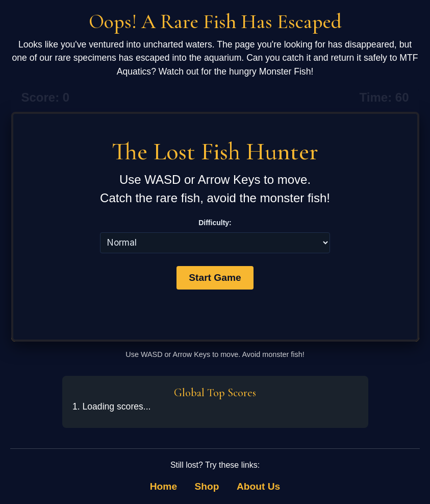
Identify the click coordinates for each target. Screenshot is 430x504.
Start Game (215, 278)
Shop (207, 486)
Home (163, 486)
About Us (258, 486)
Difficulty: (215, 223)
